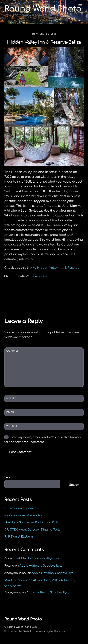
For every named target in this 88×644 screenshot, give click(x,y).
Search (9, 477)
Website (12, 426)
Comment (14, 351)
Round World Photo (19, 627)
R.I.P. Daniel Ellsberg (19, 537)
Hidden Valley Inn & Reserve (58, 268)
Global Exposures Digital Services (44, 631)
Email (11, 412)
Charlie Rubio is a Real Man (31, 294)
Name (11, 399)
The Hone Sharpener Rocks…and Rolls (31, 522)
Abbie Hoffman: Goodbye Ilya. (38, 558)
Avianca (41, 276)
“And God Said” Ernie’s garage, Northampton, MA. (44, 301)
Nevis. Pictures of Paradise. (24, 515)
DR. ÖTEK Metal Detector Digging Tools (32, 530)
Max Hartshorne (16, 580)
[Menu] (80, 4)
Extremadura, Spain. (19, 508)
